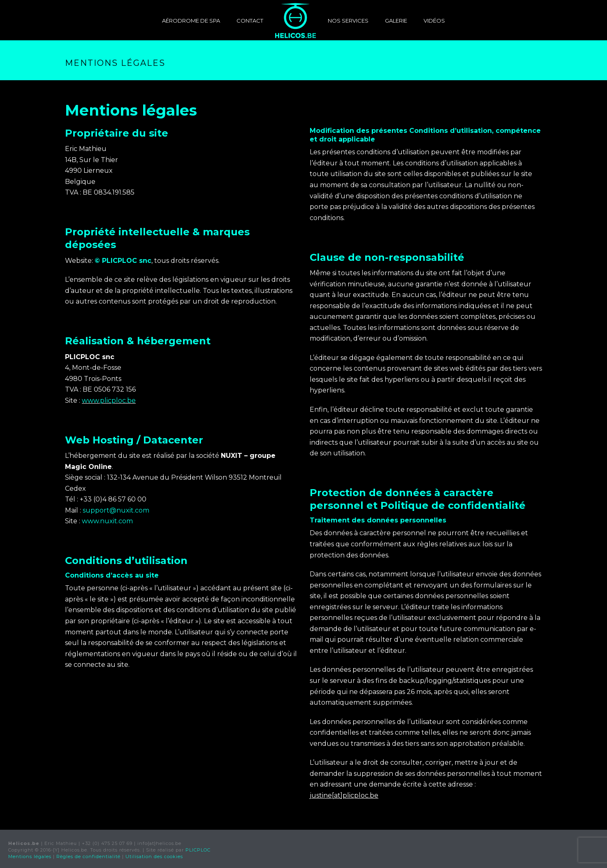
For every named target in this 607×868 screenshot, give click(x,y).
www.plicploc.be (109, 400)
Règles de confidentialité (88, 856)
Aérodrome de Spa (191, 21)
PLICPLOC (198, 850)
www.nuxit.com (107, 521)
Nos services (348, 21)
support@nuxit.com (116, 510)
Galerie (396, 21)
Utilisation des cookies (154, 856)
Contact (250, 21)
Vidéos (434, 21)
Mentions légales (30, 856)
